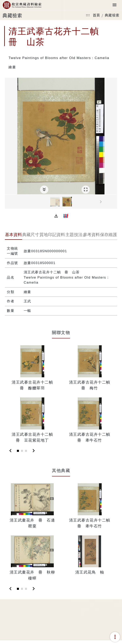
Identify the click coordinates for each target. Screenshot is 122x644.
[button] (56, 216)
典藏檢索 (112, 15)
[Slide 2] (22, 451)
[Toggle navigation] (115, 5)
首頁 (97, 15)
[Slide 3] (26, 451)
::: (88, 15)
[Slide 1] (18, 451)
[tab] (13, 235)
